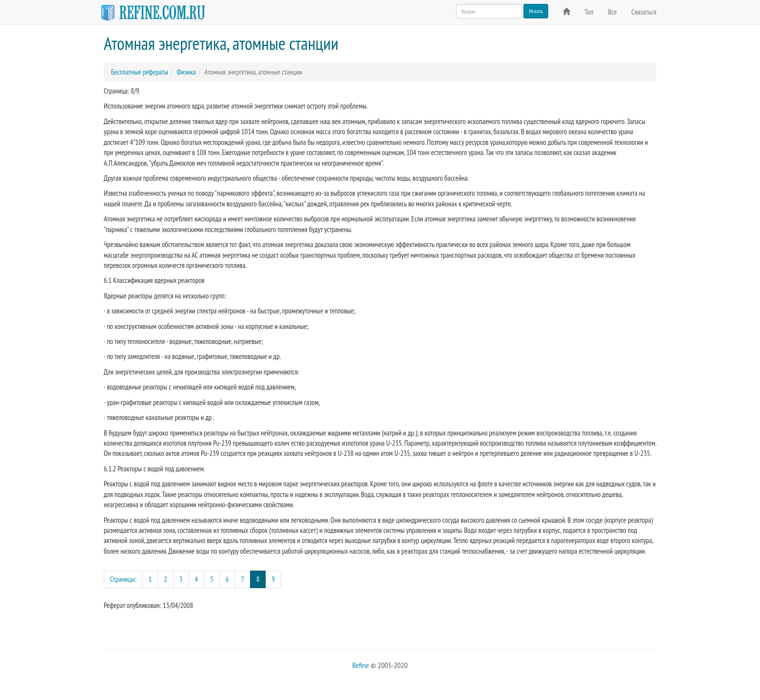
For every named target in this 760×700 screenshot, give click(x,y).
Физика (186, 72)
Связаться (644, 12)
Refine (361, 665)
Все (612, 12)
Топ (589, 12)
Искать (536, 11)
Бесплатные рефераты (140, 72)
